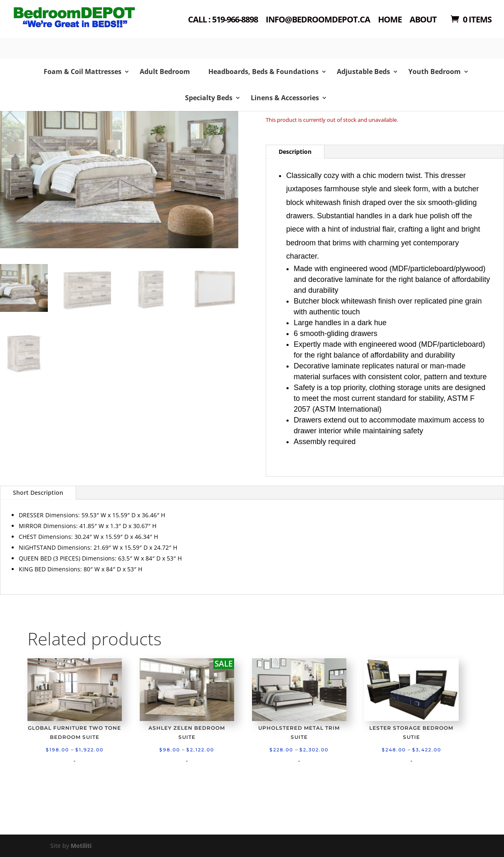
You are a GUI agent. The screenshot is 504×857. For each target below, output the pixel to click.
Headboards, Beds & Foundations (263, 72)
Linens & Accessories (285, 98)
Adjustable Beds (363, 72)
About (423, 20)
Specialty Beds (209, 98)
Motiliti (81, 846)
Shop (65, 29)
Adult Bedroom (165, 72)
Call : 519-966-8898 (223, 20)
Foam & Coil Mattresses (83, 72)
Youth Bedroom (435, 72)
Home (390, 20)
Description (295, 152)
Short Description (38, 493)
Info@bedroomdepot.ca (318, 20)
